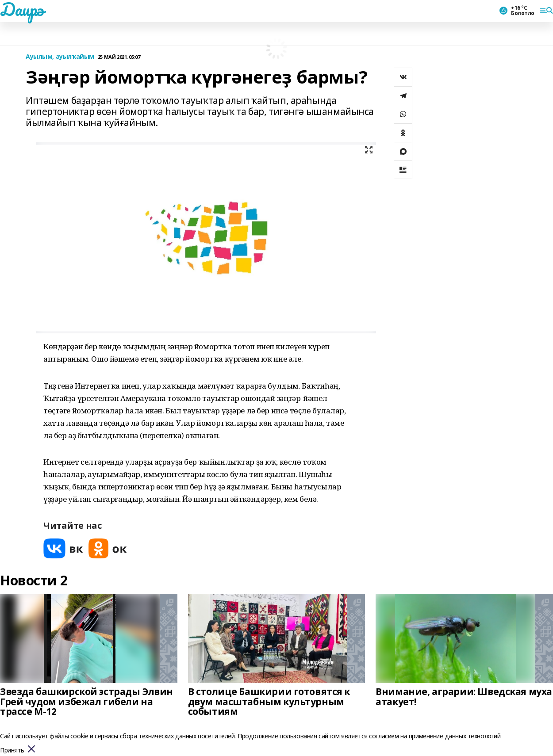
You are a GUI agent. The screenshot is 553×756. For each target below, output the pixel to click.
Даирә (22, 9)
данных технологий (473, 736)
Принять (12, 750)
